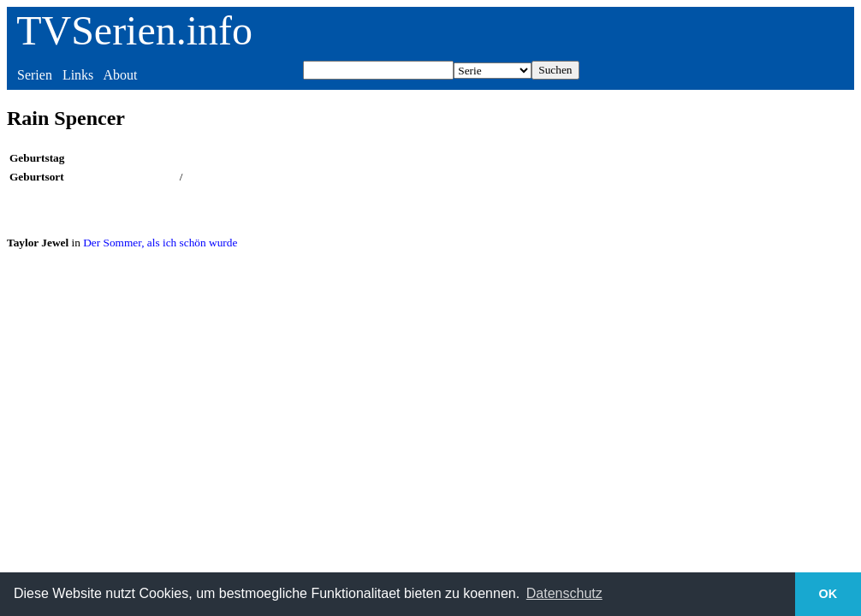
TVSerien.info (134, 30)
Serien (35, 75)
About (120, 75)
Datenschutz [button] (564, 593)
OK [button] (828, 594)
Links (78, 75)
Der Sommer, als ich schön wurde (160, 243)
